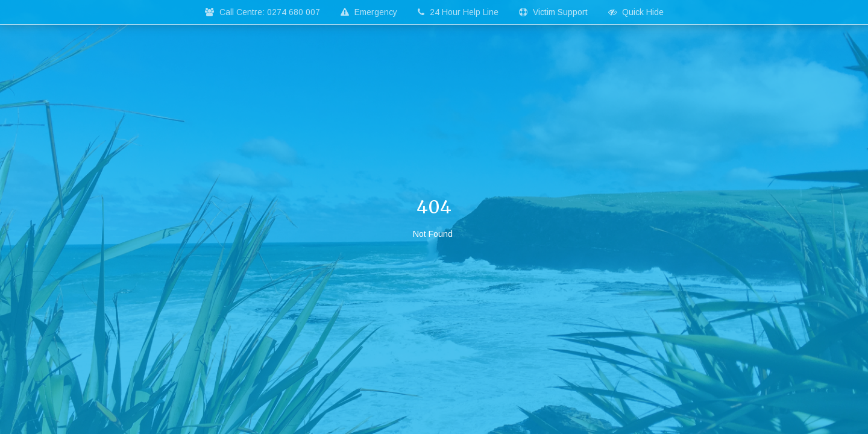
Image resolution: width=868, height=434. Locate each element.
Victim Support (553, 12)
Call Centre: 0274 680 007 (263, 12)
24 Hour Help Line (458, 12)
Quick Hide (636, 12)
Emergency (369, 12)
